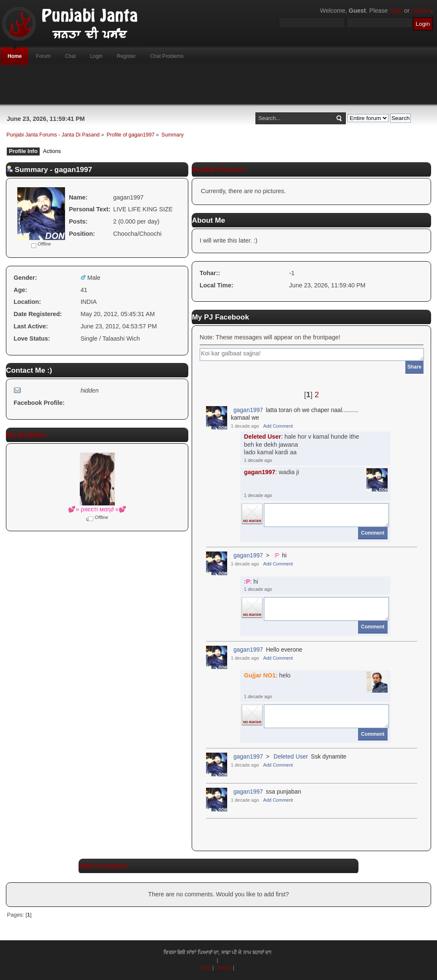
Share (414, 367)
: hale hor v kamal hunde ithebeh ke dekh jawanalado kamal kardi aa (302, 444)
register (421, 11)
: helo (267, 675)
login (396, 11)
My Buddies (26, 435)
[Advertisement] (219, 85)
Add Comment (278, 426)
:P (276, 555)
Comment (373, 533)
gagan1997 (248, 410)
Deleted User (263, 437)
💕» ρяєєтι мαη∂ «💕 (97, 509)
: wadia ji (271, 472)
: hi (251, 581)
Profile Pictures (218, 169)
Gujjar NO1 (260, 675)
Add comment (103, 866)
